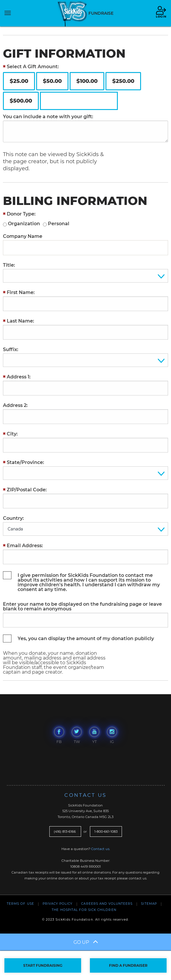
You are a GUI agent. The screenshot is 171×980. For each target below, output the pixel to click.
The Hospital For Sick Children (84, 910)
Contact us (100, 849)
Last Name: (20, 321)
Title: (9, 265)
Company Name (23, 236)
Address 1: (19, 377)
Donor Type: (21, 214)
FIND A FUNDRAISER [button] (128, 965)
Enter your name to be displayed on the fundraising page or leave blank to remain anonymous (82, 607)
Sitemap (149, 904)
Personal (59, 224)
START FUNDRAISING (43, 965)
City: (12, 434)
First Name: (21, 293)
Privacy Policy (58, 904)
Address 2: (15, 405)
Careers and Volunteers (107, 904)
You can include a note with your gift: (48, 117)
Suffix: (11, 350)
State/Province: (25, 463)
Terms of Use (20, 904)
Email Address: (25, 546)
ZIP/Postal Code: (27, 490)
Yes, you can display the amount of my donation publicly (86, 638)
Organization (24, 224)
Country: (13, 518)
